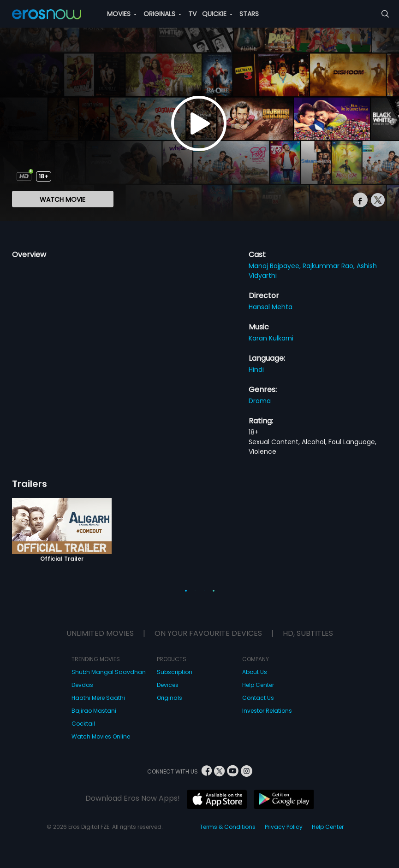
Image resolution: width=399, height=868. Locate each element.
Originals (170, 698)
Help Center (258, 685)
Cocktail (83, 724)
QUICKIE (217, 14)
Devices (168, 685)
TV (192, 14)
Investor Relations (267, 711)
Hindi (256, 369)
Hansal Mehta (271, 307)
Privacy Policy (284, 827)
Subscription (175, 672)
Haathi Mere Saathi (98, 698)
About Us (255, 672)
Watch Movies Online (101, 736)
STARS (249, 14)
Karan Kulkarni (271, 338)
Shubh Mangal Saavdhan (109, 672)
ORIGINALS (162, 14)
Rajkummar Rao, (330, 266)
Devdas (82, 685)
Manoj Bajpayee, (276, 266)
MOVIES (122, 14)
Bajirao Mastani (94, 711)
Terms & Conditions (228, 827)
